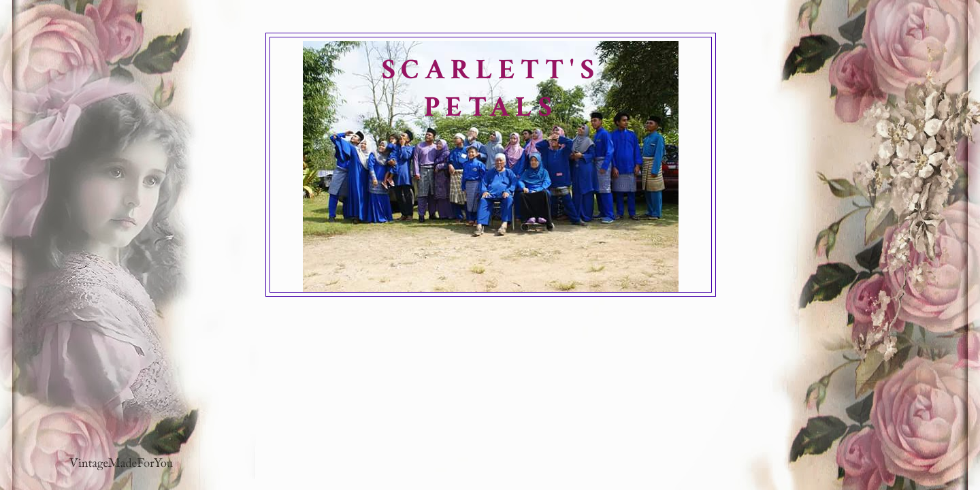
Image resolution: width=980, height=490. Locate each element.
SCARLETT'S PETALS (491, 88)
